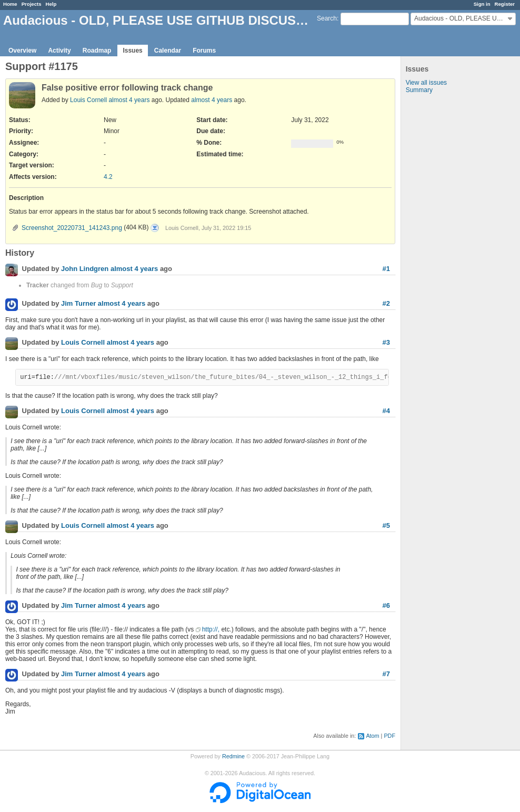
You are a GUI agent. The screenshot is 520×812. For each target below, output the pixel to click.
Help (51, 4)
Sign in (482, 4)
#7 (386, 674)
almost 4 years (129, 100)
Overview (22, 51)
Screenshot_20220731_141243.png (72, 228)
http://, (211, 629)
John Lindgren (85, 269)
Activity (59, 51)
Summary (419, 90)
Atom (372, 736)
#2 (386, 303)
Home (10, 4)
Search (327, 18)
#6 (386, 605)
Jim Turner (78, 304)
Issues (132, 51)
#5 (386, 525)
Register (505, 4)
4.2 (108, 177)
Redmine (233, 756)
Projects (32, 4)
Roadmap (97, 51)
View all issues (426, 83)
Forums (204, 51)
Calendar (168, 51)
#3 (386, 342)
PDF (389, 736)
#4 (386, 411)
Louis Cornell (88, 100)
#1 (386, 269)
